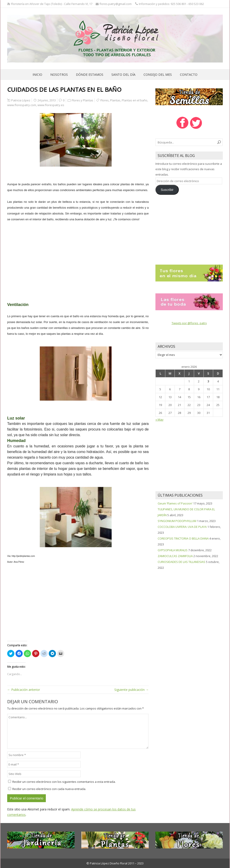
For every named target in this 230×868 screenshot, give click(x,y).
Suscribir (167, 190)
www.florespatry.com (22, 105)
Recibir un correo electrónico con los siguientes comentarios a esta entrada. (64, 782)
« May (159, 419)
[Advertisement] (78, 259)
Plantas (115, 100)
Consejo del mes (158, 75)
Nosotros (59, 75)
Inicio (37, 75)
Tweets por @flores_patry (189, 323)
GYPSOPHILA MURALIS (173, 550)
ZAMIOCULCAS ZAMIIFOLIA (175, 556)
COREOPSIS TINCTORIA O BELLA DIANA (183, 538)
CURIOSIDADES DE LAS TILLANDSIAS (181, 562)
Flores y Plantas (82, 100)
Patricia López (21, 100)
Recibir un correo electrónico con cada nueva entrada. (49, 789)
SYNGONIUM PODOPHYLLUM (177, 521)
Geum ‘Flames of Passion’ (175, 503)
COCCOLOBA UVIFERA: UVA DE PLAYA (182, 527)
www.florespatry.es (51, 105)
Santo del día (123, 75)
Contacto (189, 75)
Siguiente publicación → (132, 690)
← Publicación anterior (24, 690)
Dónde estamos (90, 75)
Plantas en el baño (135, 100)
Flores (105, 100)
